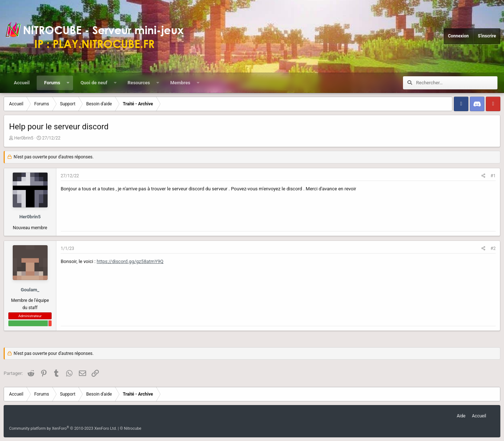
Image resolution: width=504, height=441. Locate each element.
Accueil (22, 83)
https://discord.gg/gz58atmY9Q (130, 261)
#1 (493, 176)
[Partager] (483, 176)
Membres (180, 83)
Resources (139, 83)
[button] (68, 83)
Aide (461, 416)
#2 (493, 248)
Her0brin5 (24, 138)
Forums (52, 83)
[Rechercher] (457, 83)
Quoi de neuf (94, 83)
